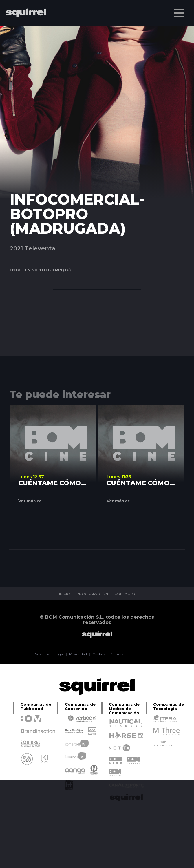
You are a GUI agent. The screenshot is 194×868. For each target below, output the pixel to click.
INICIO (65, 594)
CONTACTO (125, 594)
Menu (180, 10)
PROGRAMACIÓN (92, 594)
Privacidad (78, 654)
